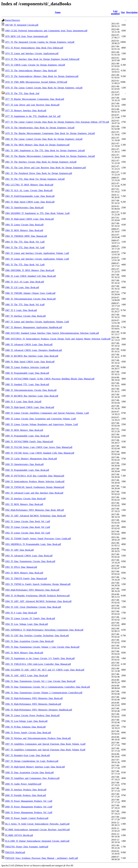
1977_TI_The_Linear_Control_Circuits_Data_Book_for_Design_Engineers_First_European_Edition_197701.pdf (57, 122)
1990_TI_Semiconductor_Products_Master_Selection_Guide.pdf (35, 481)
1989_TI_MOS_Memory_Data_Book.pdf (24, 430)
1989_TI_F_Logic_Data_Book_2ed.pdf (23, 402)
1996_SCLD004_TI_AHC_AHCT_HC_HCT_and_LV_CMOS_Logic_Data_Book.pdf (45, 670)
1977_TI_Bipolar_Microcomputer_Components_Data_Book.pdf (35, 99)
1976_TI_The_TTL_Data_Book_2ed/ (22, 93)
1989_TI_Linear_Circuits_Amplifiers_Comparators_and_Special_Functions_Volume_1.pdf (47, 413)
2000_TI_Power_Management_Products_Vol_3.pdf (29, 812)
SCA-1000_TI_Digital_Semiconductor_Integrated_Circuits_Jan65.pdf (37, 841)
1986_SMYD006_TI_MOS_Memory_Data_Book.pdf (30, 270)
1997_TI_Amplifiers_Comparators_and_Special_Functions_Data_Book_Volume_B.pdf (45, 750)
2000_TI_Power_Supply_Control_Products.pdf (27, 818)
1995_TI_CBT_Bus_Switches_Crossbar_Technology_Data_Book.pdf (37, 636)
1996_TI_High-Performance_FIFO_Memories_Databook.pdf (33, 704)
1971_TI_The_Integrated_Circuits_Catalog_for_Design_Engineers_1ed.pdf (40, 42)
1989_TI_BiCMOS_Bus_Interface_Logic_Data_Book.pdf (32, 396)
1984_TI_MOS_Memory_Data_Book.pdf (24, 230)
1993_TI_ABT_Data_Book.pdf (19, 550)
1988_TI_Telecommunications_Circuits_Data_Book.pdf (31, 390)
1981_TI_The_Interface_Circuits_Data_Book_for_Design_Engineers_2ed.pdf (41, 162)
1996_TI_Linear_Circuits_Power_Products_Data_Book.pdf (32, 715)
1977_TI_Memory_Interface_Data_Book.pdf (26, 110)
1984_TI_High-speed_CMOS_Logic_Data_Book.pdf (29, 219)
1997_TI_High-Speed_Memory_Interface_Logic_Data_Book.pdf (35, 767)
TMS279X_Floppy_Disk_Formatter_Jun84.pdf (27, 847)
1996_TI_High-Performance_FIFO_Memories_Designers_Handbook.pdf (39, 710)
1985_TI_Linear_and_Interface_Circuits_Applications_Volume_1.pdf (37, 253)
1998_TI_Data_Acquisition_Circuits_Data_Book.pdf (29, 772)
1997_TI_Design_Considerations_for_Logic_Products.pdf (32, 761)
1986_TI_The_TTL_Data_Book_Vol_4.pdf (25, 305)
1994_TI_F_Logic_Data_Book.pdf (21, 613)
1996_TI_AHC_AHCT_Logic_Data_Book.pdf (26, 675)
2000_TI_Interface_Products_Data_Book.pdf (26, 790)
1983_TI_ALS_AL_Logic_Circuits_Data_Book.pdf (29, 190)
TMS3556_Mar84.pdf (15, 852)
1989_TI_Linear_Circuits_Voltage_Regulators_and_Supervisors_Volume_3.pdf (41, 424)
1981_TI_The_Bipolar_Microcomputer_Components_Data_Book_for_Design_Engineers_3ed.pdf (50, 156)
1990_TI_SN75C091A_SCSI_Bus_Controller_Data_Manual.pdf (35, 476)
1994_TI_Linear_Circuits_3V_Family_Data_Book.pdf (30, 618)
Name (58, 12)
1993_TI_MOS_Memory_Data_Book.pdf (24, 573)
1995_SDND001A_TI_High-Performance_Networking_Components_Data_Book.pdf (44, 630)
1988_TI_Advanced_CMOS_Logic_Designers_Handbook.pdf (33, 350)
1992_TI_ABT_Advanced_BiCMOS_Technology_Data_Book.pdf (35, 516)
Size (123, 12)
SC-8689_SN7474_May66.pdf (19, 835)
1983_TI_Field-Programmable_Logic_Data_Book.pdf (30, 196)
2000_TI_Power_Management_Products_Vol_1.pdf (29, 801)
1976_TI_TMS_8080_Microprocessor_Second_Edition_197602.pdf (36, 82)
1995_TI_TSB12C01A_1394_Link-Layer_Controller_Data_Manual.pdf (38, 664)
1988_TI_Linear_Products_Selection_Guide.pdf (27, 367)
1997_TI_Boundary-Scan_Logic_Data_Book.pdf (27, 755)
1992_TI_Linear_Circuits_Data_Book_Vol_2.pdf (28, 527)
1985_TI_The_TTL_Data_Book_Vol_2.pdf (25, 265)
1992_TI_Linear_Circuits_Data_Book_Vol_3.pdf (28, 533)
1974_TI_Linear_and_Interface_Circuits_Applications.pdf (32, 53)
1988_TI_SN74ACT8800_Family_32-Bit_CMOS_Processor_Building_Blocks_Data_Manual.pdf (50, 379)
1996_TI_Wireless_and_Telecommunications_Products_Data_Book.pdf (38, 738)
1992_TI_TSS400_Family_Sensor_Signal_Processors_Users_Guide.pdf (38, 539)
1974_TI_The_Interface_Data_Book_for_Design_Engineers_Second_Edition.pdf (42, 59)
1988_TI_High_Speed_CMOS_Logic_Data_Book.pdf (30, 362)
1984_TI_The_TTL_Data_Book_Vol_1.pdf (25, 242)
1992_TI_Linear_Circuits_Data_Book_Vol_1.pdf (28, 521)
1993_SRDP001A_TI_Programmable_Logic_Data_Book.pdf (33, 544)
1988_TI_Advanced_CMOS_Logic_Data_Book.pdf (29, 344)
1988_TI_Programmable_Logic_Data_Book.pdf (27, 373)
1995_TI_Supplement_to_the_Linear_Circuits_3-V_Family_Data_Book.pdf (40, 658)
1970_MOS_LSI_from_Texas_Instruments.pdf (26, 36)
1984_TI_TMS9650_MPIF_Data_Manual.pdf (26, 236)
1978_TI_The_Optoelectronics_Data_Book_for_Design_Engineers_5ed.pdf (40, 128)
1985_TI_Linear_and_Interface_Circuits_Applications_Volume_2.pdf (37, 259)
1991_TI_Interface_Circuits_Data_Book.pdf (25, 499)
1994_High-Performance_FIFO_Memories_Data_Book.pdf (32, 590)
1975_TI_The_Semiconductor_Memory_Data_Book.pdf (31, 71)
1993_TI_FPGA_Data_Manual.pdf (21, 567)
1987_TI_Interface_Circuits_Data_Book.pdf (25, 316)
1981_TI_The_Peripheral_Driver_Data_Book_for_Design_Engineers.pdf (39, 173)
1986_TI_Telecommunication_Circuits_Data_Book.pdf (30, 299)
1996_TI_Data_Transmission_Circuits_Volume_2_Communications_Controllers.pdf (44, 693)
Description (132, 12)
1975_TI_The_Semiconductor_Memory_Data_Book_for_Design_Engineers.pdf (42, 76)
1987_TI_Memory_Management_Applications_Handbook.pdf (33, 327)
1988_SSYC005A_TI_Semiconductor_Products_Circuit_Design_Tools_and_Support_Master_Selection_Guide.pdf (58, 339)
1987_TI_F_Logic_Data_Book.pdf (21, 310)
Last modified (115, 12)
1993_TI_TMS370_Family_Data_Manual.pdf (26, 578)
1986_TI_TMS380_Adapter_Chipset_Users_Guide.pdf (30, 293)
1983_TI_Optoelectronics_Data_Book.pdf (24, 208)
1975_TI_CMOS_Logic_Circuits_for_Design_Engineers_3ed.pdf (35, 65)
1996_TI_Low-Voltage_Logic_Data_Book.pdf (26, 721)
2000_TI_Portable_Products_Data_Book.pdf (25, 795)
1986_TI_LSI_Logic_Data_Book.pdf (22, 287)
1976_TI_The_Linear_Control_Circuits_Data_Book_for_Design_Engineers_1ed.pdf (44, 88)
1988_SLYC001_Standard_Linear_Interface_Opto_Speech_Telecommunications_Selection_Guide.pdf (52, 333)
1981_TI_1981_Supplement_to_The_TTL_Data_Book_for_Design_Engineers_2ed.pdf (45, 150)
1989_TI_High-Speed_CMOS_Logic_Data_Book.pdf (30, 407)
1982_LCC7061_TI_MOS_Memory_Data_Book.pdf (29, 185)
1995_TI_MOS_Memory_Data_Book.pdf (24, 653)
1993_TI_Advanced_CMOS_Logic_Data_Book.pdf (29, 556)
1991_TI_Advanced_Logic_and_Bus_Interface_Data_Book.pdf (34, 493)
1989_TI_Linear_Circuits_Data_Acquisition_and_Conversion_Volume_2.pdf (40, 419)
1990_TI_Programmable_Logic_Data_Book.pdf (27, 470)
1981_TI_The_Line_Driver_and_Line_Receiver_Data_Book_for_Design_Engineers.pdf (45, 168)
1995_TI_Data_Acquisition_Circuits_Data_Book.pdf (29, 641)
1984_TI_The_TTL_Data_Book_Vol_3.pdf (25, 247)
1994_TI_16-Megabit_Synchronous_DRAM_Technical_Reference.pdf (37, 596)
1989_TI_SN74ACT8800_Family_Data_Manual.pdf (29, 441)
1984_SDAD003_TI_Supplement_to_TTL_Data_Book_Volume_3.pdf (37, 213)
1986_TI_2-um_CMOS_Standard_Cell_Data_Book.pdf (30, 276)
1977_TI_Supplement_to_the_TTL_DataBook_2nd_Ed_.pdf (33, 116)
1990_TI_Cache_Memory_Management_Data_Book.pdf (31, 459)
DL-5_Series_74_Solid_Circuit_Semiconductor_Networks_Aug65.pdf (37, 824)
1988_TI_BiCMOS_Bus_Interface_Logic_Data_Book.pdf (32, 356)
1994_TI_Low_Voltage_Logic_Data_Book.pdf (26, 624)
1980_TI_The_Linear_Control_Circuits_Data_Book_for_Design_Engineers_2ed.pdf (44, 139)
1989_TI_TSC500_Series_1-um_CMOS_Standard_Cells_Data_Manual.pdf (40, 453)
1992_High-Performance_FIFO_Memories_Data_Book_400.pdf (34, 510)
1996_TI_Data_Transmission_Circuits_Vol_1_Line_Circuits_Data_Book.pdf (40, 681)
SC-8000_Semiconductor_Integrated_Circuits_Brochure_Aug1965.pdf (37, 830)
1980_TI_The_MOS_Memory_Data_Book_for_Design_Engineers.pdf (37, 145)
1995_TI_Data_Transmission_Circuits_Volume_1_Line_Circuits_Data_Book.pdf (42, 647)
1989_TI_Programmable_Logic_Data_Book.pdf (27, 436)
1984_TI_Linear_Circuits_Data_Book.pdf (24, 225)
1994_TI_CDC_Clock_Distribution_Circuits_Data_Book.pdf (33, 607)
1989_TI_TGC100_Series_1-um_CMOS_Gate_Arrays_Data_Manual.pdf (39, 447)
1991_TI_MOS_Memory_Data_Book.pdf (24, 504)
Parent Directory (13, 20)
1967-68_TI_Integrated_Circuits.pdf (22, 25)
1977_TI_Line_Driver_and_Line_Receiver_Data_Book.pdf (32, 105)
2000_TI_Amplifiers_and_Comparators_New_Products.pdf (32, 778)
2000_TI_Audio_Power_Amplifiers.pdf (23, 784)
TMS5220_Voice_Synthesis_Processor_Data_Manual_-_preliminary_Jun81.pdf (41, 858)
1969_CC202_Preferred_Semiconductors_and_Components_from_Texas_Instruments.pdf (46, 31)
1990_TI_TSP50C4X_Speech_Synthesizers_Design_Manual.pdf (35, 487)
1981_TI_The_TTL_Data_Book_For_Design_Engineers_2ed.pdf (35, 179)
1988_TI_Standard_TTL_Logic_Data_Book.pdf (27, 384)
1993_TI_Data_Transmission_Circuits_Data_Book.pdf (30, 561)
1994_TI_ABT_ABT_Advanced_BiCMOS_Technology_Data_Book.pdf (38, 601)
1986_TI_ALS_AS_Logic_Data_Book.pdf (24, 282)
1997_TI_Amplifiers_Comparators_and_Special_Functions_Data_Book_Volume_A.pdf (45, 744)
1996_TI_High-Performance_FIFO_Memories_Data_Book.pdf (34, 698)
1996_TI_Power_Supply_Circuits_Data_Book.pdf (28, 733)
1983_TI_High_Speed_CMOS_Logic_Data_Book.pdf (30, 202)
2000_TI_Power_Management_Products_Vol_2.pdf (29, 807)
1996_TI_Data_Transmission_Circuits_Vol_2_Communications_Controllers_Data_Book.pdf (47, 687)
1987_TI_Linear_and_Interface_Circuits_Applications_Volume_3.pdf (37, 322)
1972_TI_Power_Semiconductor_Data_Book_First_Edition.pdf (34, 48)
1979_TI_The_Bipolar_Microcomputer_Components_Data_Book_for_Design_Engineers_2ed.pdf (50, 133)
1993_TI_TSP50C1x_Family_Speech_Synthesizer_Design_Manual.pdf (38, 584)
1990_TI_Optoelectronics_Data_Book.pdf (24, 464)
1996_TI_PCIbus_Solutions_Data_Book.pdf (25, 727)
